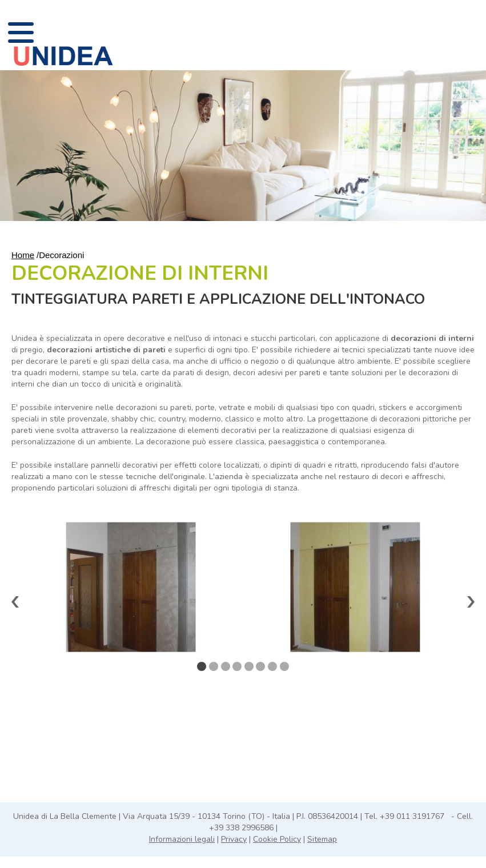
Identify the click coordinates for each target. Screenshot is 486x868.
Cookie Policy (277, 839)
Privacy (234, 839)
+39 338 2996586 (242, 828)
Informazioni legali (182, 839)
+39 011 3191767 (413, 816)
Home (23, 255)
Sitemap (322, 839)
